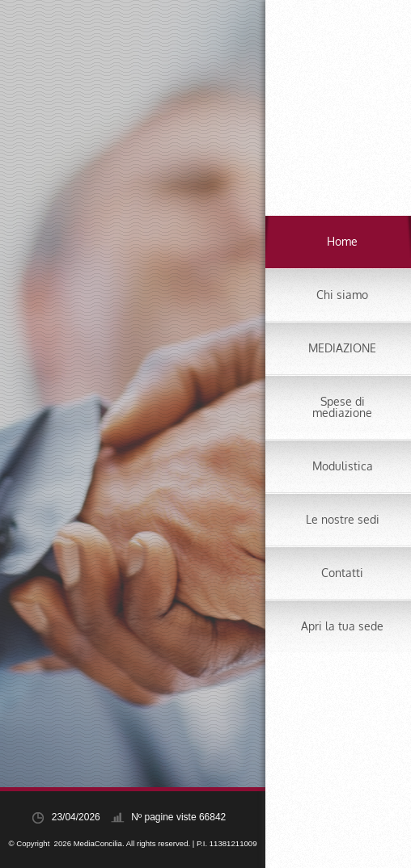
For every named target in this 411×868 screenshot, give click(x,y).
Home (342, 241)
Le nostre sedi (343, 519)
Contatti (342, 573)
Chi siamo (342, 295)
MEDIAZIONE (342, 348)
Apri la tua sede (342, 626)
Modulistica (343, 466)
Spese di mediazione (342, 407)
